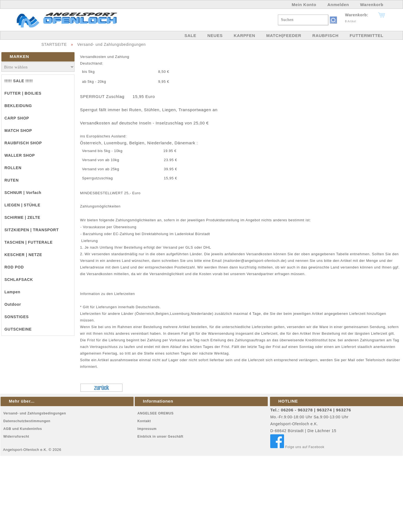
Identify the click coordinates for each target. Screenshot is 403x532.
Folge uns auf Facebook (297, 447)
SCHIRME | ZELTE (22, 217)
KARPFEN (245, 35)
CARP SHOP (17, 118)
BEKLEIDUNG (18, 106)
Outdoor (13, 304)
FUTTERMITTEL (367, 35)
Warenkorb (372, 5)
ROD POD (14, 267)
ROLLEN (13, 168)
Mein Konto (304, 5)
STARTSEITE (54, 44)
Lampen (12, 292)
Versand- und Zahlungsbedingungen (112, 44)
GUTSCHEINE (18, 329)
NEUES (215, 35)
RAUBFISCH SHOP (23, 143)
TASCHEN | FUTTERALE (29, 242)
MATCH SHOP (18, 131)
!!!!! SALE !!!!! (19, 81)
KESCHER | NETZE (23, 255)
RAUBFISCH (326, 35)
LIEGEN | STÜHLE (22, 205)
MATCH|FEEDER (284, 35)
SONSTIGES (17, 317)
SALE (190, 35)
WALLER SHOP (20, 155)
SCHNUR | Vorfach (23, 193)
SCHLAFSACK (19, 280)
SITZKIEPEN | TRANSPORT (32, 230)
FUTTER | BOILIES (23, 93)
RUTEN (12, 180)
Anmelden (338, 5)
